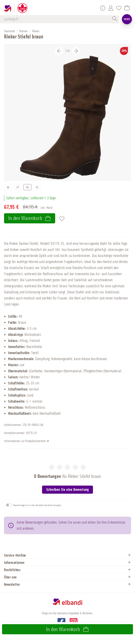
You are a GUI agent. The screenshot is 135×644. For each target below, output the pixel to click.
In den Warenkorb (30, 218)
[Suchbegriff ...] (57, 19)
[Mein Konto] (111, 8)
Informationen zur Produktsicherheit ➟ (30, 441)
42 (37, 187)
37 (18, 187)
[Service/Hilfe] (103, 8)
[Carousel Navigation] (67, 51)
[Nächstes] (76, 51)
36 (8, 187)
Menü (127, 19)
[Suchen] (115, 19)
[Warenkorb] (127, 8)
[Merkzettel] (119, 8)
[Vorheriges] (59, 51)
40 (27, 187)
